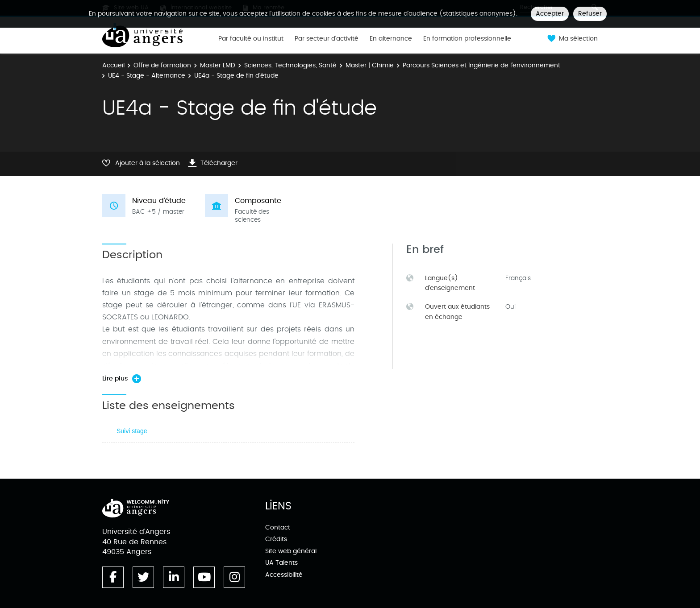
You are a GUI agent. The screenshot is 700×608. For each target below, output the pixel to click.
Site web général (291, 551)
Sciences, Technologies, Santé (290, 65)
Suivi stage (132, 431)
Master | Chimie (370, 65)
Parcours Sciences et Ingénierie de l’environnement (481, 65)
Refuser (590, 14)
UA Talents (281, 563)
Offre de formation (162, 65)
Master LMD (218, 65)
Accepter (550, 14)
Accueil (113, 65)
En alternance (391, 39)
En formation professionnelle (467, 39)
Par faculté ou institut (251, 39)
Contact (278, 527)
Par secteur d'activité (327, 39)
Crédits (276, 539)
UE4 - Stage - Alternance (147, 76)
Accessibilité (284, 575)
